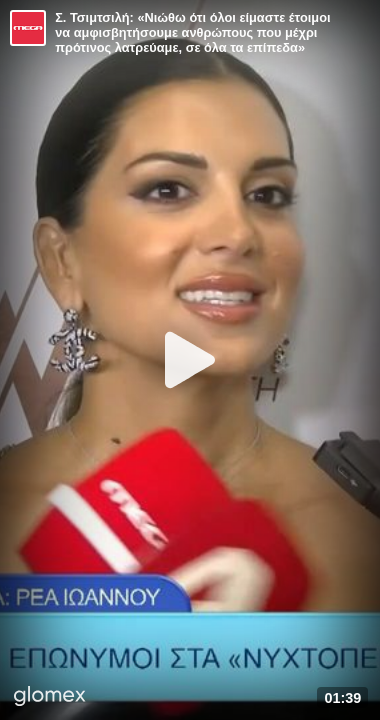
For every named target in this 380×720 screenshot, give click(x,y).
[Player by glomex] (50, 698)
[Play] (190, 360)
